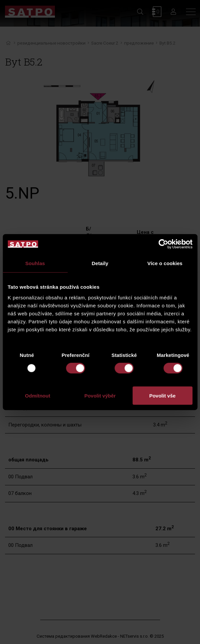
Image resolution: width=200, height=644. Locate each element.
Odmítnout (38, 395)
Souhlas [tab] (35, 263)
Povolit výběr (100, 395)
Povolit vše (162, 395)
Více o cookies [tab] (165, 263)
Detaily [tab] (100, 263)
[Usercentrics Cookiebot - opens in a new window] (163, 244)
